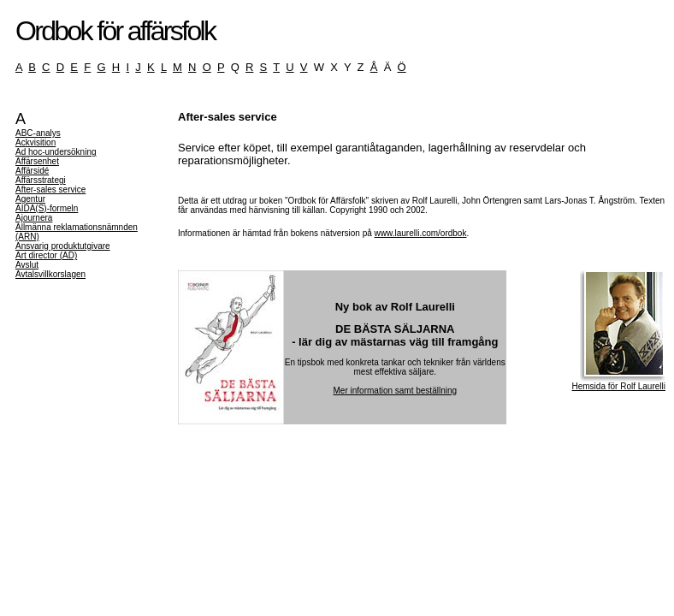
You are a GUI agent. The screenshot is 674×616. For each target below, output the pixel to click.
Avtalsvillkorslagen (50, 274)
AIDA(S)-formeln (47, 208)
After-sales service (50, 190)
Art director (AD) (46, 255)
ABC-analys (38, 133)
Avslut (27, 265)
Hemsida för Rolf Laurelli (619, 382)
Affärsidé (32, 171)
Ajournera (34, 218)
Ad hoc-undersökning (56, 152)
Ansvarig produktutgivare (63, 246)
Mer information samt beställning (396, 391)
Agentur (30, 199)
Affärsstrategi (41, 180)
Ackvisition (35, 142)
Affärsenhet (37, 161)
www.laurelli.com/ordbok (421, 233)
